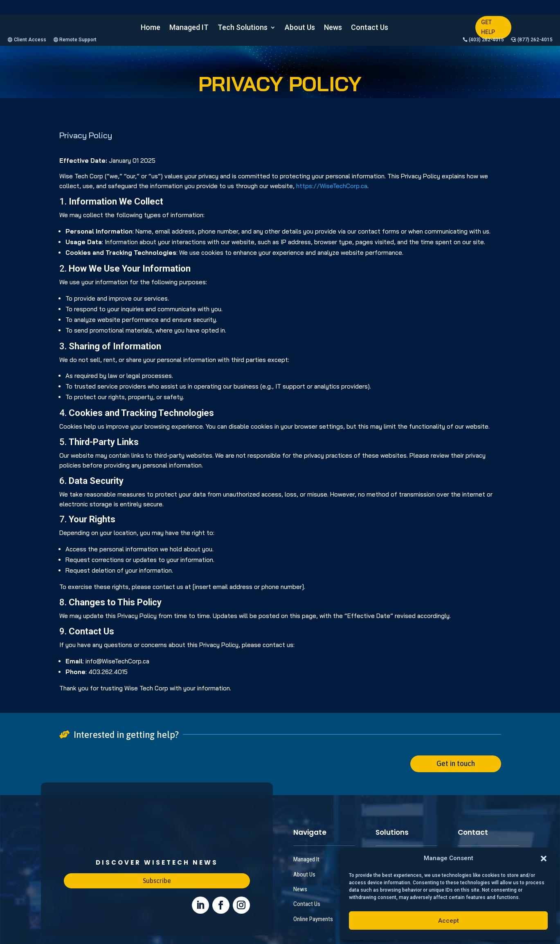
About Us (300, 28)
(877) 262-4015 (535, 7)
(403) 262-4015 (486, 7)
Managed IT (189, 28)
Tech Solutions (243, 28)
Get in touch (456, 744)
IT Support (388, 840)
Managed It (306, 840)
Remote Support (78, 7)
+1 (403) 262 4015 (479, 840)
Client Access (30, 7)
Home (151, 28)
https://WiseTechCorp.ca (332, 153)
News (333, 28)
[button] (544, 859)
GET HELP (488, 27)
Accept (449, 921)
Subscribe (157, 861)
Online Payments (313, 900)
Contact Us (370, 28)
